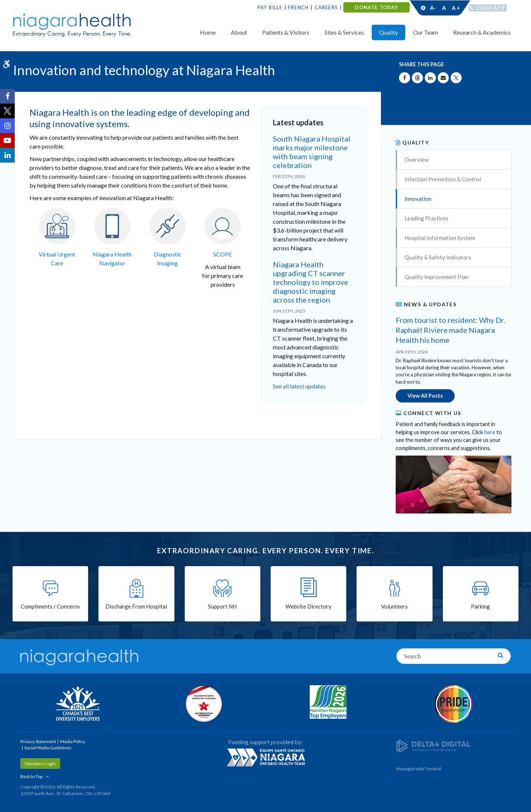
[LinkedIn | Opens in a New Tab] (7, 155)
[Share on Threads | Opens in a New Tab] (417, 78)
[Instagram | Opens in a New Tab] (7, 126)
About (239, 32)
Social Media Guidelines (48, 747)
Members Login (40, 763)
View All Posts (425, 396)
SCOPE (223, 254)
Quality (388, 32)
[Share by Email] (443, 78)
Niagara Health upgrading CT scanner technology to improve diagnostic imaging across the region (310, 282)
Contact (491, 8)
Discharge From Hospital (136, 607)
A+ (455, 8)
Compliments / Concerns (50, 607)
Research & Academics (482, 32)
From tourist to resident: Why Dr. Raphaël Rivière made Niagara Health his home (450, 330)
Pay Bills (270, 7)
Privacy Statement (38, 741)
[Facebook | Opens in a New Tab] (7, 96)
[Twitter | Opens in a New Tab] (7, 111)
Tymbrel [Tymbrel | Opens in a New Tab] (433, 768)
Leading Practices (426, 218)
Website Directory (308, 607)
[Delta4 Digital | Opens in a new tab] (433, 745)
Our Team (426, 32)
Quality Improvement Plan (437, 277)
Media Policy (73, 741)
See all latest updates (299, 386)
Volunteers (394, 607)
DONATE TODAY (376, 7)
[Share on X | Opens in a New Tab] (456, 78)
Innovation (418, 199)
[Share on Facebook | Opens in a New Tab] (405, 78)
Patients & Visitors (286, 32)
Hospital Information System (440, 238)
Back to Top (31, 776)
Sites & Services (344, 32)
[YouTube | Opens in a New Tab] (7, 140)
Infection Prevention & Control (443, 179)
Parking (480, 607)
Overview (417, 160)
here (490, 431)
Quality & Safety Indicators (438, 257)
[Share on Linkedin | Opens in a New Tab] (430, 78)
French (298, 7)
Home (208, 32)
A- (433, 8)
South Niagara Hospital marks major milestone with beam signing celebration (312, 152)
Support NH (222, 607)
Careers (326, 7)
